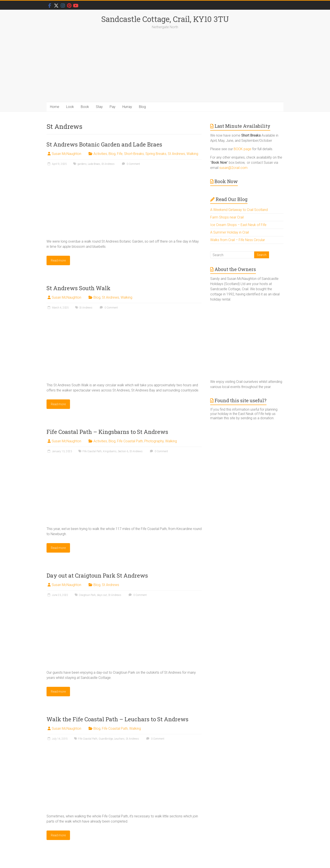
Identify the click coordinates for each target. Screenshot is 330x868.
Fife (120, 154)
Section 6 (123, 451)
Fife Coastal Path (130, 441)
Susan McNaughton (66, 154)
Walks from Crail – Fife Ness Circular (238, 240)
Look (70, 107)
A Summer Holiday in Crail (230, 232)
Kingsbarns (110, 451)
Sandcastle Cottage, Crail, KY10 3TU (165, 19)
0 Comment (130, 164)
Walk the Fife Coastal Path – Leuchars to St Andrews (118, 719)
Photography (154, 441)
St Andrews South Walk (79, 288)
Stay (99, 107)
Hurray (127, 107)
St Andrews (176, 154)
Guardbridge (106, 739)
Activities (100, 154)
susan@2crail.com (233, 168)
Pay (113, 107)
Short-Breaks (134, 154)
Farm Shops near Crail (227, 217)
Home (55, 107)
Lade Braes (94, 164)
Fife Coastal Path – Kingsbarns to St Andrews (107, 432)
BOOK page (243, 149)
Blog (142, 107)
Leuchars (119, 739)
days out (102, 595)
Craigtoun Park (87, 595)
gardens (82, 164)
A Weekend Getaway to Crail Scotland (239, 210)
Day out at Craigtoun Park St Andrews (97, 575)
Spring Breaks (156, 154)
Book (85, 107)
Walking (192, 154)
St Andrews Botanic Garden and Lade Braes (104, 144)
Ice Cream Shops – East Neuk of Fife (238, 225)
